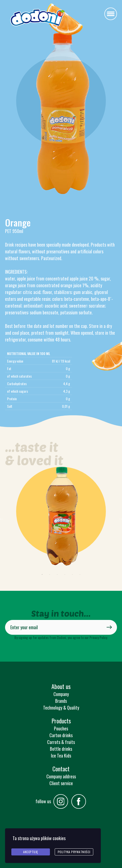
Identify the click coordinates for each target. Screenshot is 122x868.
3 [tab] (57, 574)
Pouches (61, 728)
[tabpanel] (61, 519)
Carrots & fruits (61, 742)
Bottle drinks (61, 749)
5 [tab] (72, 574)
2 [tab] (50, 574)
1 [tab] (42, 574)
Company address (61, 776)
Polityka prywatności (74, 852)
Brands (61, 701)
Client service (61, 783)
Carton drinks (61, 735)
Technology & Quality (61, 708)
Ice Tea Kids (61, 756)
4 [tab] (65, 574)
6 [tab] (80, 574)
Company (61, 694)
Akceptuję (31, 852)
